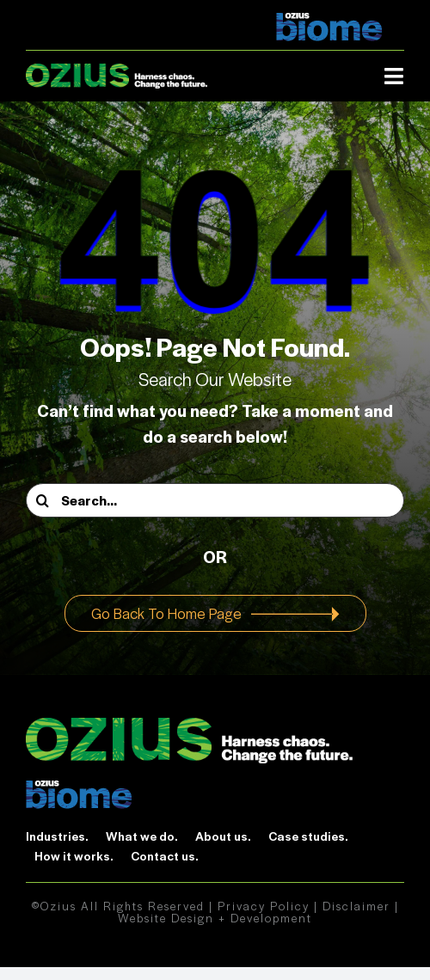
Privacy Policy (264, 906)
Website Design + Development (215, 918)
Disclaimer (356, 906)
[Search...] (215, 500)
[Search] (43, 500)
